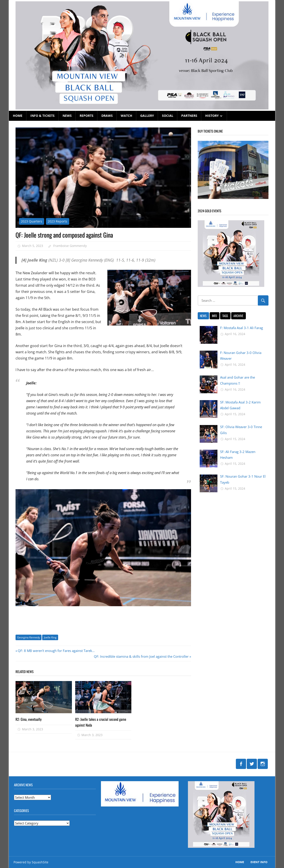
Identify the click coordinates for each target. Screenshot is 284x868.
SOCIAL (168, 116)
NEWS (67, 116)
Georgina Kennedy (29, 637)
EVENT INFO (259, 862)
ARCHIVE (238, 316)
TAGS (225, 316)
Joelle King (50, 637)
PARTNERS (189, 116)
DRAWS (107, 116)
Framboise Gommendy (70, 246)
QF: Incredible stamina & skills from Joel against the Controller (141, 656)
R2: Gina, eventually (29, 719)
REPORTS (87, 116)
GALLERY (147, 116)
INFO (214, 316)
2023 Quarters (32, 221)
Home (240, 862)
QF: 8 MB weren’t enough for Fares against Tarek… (56, 651)
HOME (18, 116)
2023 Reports (57, 221)
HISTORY (212, 116)
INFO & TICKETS (42, 116)
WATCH (126, 116)
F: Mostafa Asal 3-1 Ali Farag (242, 328)
